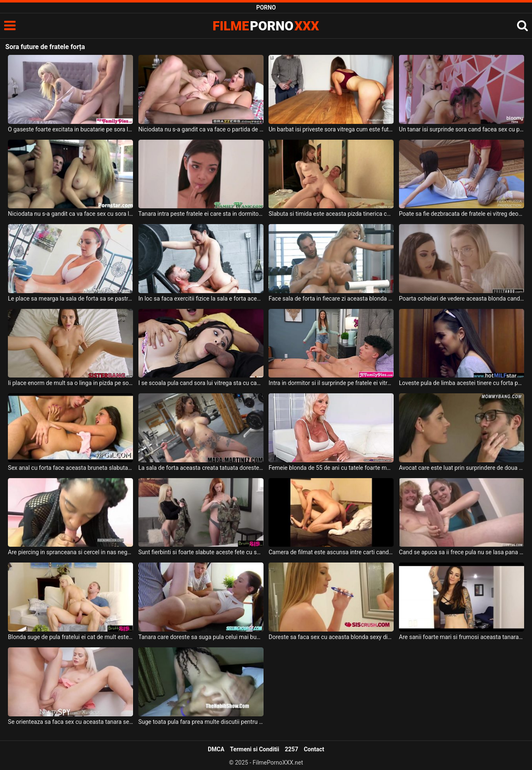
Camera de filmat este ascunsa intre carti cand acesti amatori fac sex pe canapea (331, 552)
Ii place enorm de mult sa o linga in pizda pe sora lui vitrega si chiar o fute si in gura (70, 383)
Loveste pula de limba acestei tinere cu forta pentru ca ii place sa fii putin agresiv (462, 383)
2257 (291, 749)
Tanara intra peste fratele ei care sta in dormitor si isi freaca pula (201, 214)
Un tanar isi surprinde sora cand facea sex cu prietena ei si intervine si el (462, 129)
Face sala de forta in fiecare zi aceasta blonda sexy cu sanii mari (331, 299)
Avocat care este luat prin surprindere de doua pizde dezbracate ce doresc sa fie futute (462, 468)
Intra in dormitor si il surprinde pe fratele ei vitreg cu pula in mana (331, 383)
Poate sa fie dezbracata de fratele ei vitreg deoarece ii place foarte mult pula (462, 214)
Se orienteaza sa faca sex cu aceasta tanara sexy (70, 722)
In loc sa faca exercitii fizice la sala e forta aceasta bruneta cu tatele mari (201, 299)
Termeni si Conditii (254, 749)
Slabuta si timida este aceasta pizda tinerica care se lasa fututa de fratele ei (331, 214)
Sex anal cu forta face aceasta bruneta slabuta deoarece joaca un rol (70, 468)
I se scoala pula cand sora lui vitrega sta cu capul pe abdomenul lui (201, 383)
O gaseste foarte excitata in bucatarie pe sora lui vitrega (70, 129)
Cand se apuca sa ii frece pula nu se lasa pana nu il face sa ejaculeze (462, 552)
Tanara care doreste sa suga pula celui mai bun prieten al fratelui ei (201, 637)
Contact (314, 749)
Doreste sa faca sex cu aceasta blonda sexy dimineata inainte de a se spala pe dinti (331, 637)
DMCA (216, 749)
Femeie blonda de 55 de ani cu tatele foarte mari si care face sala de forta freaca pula (331, 468)
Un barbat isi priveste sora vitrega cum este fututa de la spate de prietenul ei (331, 129)
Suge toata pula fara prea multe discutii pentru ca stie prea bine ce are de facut (201, 722)
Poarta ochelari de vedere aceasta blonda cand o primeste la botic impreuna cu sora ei (462, 299)
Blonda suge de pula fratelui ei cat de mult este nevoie (70, 637)
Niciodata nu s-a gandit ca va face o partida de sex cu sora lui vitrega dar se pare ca (201, 129)
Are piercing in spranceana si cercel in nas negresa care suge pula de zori (70, 552)
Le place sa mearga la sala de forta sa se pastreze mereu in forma (70, 299)
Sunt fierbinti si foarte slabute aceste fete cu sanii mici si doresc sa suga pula (201, 552)
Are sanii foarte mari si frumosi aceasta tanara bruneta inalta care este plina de (462, 637)
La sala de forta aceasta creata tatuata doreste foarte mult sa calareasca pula (201, 468)
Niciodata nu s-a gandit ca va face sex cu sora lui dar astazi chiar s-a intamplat (70, 214)
